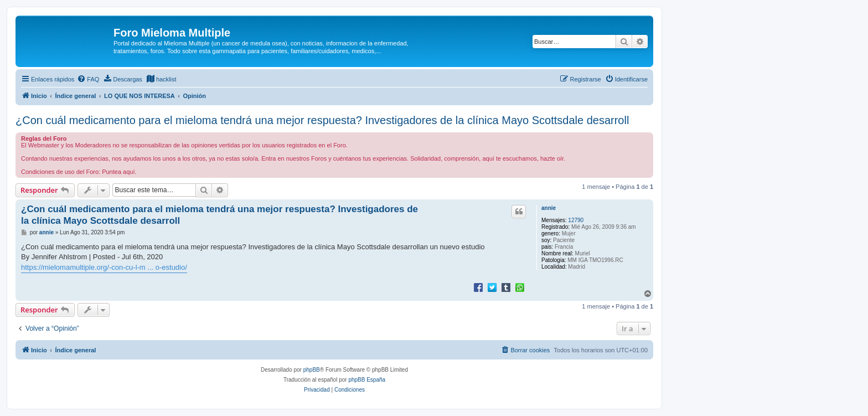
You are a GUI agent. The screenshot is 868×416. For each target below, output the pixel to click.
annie (549, 208)
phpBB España (367, 380)
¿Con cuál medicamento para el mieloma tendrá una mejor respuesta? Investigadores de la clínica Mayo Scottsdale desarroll (322, 120)
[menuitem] (88, 79)
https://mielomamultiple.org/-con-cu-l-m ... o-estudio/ (104, 267)
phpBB (312, 370)
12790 (576, 220)
